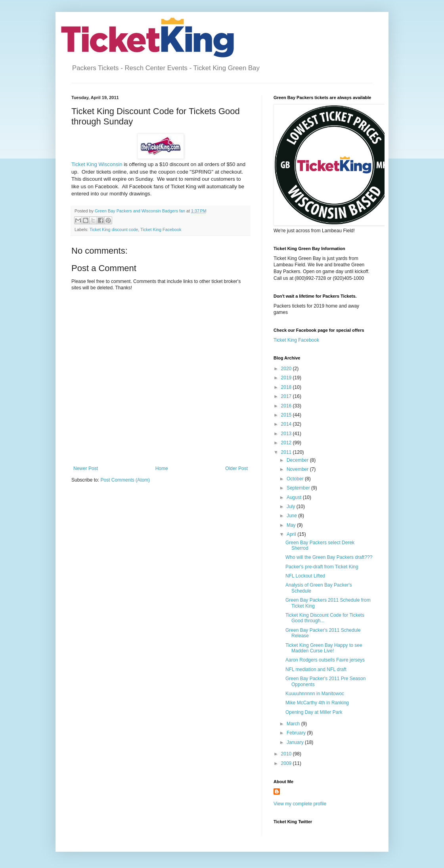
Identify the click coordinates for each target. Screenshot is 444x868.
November (298, 469)
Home (162, 468)
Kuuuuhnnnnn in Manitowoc (315, 694)
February (297, 733)
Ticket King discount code (114, 229)
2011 (287, 452)
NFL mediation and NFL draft (316, 669)
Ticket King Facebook (161, 229)
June (292, 516)
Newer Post (86, 468)
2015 (287, 415)
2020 (287, 369)
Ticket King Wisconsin (97, 164)
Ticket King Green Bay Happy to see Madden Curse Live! (324, 648)
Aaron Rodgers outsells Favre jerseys (325, 660)
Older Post (236, 468)
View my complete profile (300, 804)
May (292, 525)
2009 (287, 763)
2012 (287, 443)
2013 (287, 434)
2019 (287, 378)
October (296, 479)
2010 (287, 754)
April (292, 534)
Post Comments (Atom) (125, 480)
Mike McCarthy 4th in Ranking (317, 703)
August (295, 497)
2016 (287, 406)
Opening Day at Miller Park (314, 712)
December (298, 460)
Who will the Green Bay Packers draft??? (329, 557)
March (294, 724)
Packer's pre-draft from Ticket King (322, 567)
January (296, 742)
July (292, 507)
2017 (287, 396)
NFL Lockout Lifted (305, 576)
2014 (287, 424)
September (299, 488)
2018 (287, 387)
